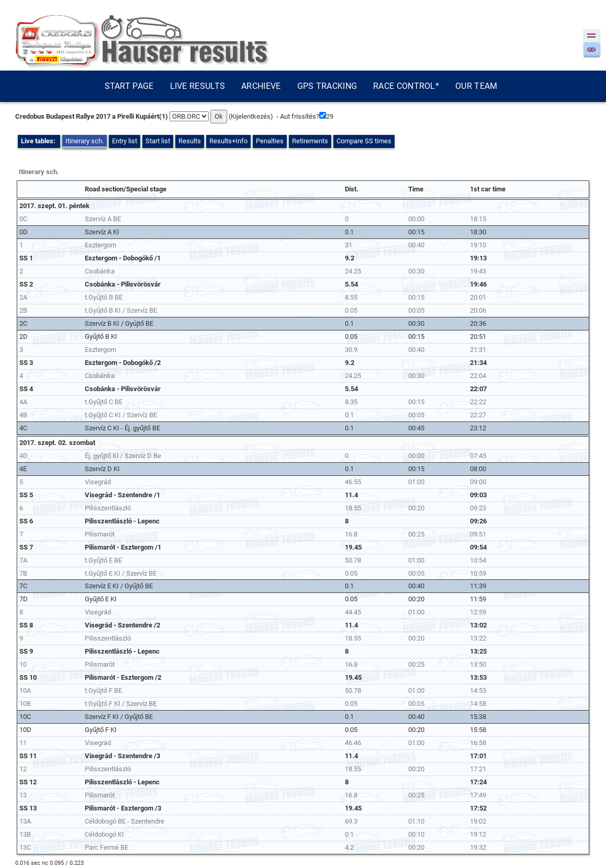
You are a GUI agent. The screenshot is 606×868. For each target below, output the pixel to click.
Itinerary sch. (85, 141)
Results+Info (228, 141)
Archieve (261, 86)
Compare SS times (364, 141)
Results (190, 141)
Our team (476, 86)
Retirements (310, 141)
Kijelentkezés (251, 116)
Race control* (406, 86)
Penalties (270, 141)
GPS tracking (327, 86)
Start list (158, 141)
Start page (129, 86)
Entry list (125, 141)
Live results (198, 86)
